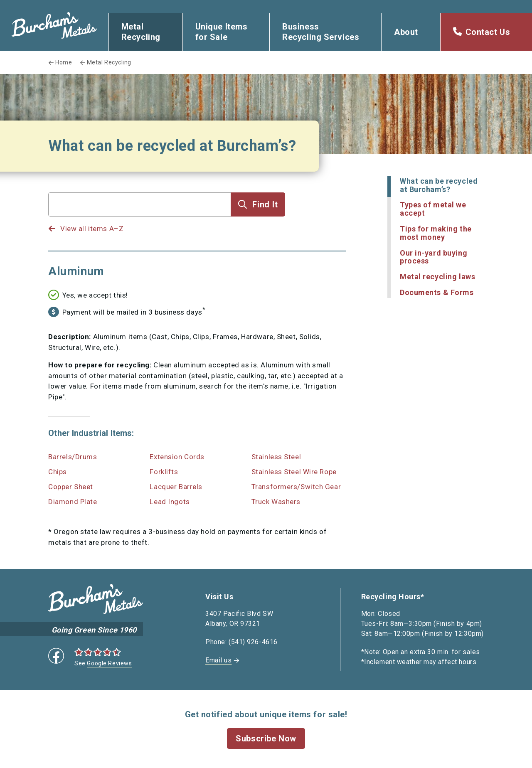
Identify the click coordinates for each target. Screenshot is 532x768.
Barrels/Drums (73, 457)
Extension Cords (177, 457)
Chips (58, 472)
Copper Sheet (71, 487)
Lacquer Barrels (176, 487)
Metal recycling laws (437, 277)
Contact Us (488, 32)
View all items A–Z (92, 229)
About (406, 32)
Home (64, 62)
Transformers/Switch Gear (296, 487)
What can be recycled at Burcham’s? (439, 185)
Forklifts (164, 472)
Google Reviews (109, 663)
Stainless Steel (276, 457)
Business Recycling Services (321, 32)
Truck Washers (276, 502)
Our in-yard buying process (433, 257)
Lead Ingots (170, 502)
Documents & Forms (437, 292)
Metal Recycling (141, 32)
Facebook (56, 656)
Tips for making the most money (436, 233)
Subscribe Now (266, 738)
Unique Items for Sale (222, 32)
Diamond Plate (73, 502)
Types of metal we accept (433, 209)
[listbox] (140, 221)
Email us (218, 660)
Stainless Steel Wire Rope (294, 472)
